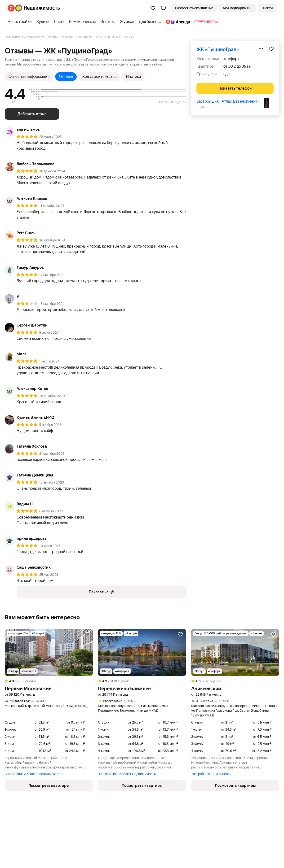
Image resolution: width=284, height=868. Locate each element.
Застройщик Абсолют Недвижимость (34, 774)
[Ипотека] (108, 22)
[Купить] (43, 22)
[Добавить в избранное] (271, 49)
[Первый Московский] (49, 652)
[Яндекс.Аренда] (178, 22)
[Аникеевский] (235, 652)
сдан (227, 74)
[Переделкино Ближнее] (142, 652)
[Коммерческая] (82, 22)
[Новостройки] (21, 22)
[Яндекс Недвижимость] (38, 8)
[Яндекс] (11, 8)
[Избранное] (153, 8)
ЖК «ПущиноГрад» (218, 49)
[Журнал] (127, 22)
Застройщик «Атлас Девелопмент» (228, 101)
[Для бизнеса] (150, 22)
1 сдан (201, 107)
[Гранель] (205, 22)
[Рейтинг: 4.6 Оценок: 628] (235, 681)
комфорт (231, 59)
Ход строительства (99, 76)
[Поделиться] (261, 49)
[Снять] (59, 22)
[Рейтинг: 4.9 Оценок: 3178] (142, 681)
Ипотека (133, 76)
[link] (268, 8)
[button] (163, 8)
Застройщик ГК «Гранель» (211, 774)
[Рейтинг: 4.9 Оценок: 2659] (49, 681)
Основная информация (29, 76)
